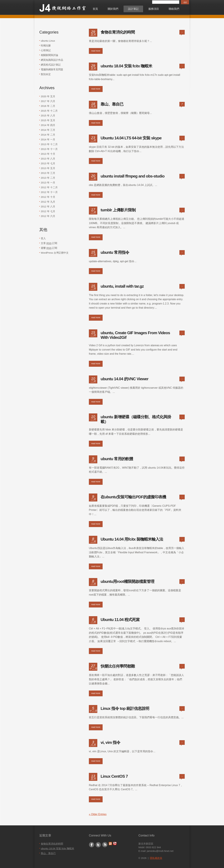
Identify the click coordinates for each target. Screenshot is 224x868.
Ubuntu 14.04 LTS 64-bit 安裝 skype (131, 138)
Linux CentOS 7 (114, 776)
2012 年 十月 (48, 197)
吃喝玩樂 (46, 45)
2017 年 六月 (48, 101)
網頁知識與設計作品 (52, 60)
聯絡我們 (174, 9)
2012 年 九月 (48, 202)
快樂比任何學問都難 (118, 666)
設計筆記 (133, 9)
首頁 (95, 9)
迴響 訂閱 (49, 248)
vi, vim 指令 (110, 742)
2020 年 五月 (48, 96)
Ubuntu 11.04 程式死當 (120, 620)
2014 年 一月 (48, 139)
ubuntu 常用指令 (115, 252)
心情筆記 (46, 50)
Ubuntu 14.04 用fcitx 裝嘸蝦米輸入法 (132, 539)
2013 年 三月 (48, 173)
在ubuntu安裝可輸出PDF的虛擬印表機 (133, 497)
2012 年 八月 (48, 206)
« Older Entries (98, 814)
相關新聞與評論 (49, 55)
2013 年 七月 (48, 163)
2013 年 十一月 (49, 149)
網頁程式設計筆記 (51, 65)
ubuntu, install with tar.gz (122, 286)
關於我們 (113, 9)
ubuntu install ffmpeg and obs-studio (133, 176)
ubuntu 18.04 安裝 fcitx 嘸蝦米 (126, 66)
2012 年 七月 (48, 211)
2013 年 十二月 (49, 144)
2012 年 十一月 (49, 192)
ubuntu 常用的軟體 (117, 459)
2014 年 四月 (48, 125)
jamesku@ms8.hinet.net (160, 851)
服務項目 (154, 9)
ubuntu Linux (48, 41)
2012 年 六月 (48, 216)
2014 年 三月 (48, 130)
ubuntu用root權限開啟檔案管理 (127, 581)
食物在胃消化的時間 (118, 32)
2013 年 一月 (48, 183)
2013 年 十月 (48, 154)
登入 (43, 238)
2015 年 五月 (48, 120)
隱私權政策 (156, 858)
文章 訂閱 (49, 243)
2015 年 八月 (48, 115)
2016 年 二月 (48, 106)
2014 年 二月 (48, 135)
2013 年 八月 (48, 159)
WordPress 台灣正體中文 (55, 253)
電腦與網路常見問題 (52, 69)
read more (96, 51)
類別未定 (46, 74)
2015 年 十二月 (49, 111)
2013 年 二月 (48, 178)
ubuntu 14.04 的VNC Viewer (124, 379)
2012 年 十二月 (49, 187)
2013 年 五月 (48, 168)
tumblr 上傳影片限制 (118, 210)
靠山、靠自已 (112, 104)
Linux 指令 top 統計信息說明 (125, 708)
